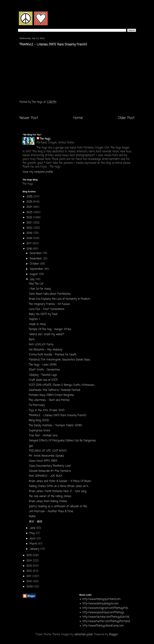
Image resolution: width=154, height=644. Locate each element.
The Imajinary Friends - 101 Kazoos (49, 304)
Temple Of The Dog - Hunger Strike (50, 329)
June (33, 528)
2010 (30, 581)
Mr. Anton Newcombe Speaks (46, 456)
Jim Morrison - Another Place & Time (51, 511)
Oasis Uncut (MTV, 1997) (43, 461)
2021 (30, 223)
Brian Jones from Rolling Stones (48, 501)
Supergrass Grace (40, 431)
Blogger (114, 634)
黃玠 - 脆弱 (36, 522)
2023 (30, 212)
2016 (30, 249)
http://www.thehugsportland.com (102, 599)
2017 (29, 244)
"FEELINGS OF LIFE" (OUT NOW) (48, 451)
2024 (30, 207)
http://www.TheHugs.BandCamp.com (103, 626)
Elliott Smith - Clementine (44, 370)
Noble (32, 516)
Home (78, 118)
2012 (30, 571)
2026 (30, 197)
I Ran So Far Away (40, 289)
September (37, 269)
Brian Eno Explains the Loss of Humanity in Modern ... (60, 299)
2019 (30, 233)
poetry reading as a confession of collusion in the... (58, 506)
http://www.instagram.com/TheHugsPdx (105, 608)
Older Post (126, 118)
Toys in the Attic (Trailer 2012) (47, 410)
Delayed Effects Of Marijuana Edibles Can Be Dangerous (62, 441)
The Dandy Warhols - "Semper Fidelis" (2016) (55, 425)
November (36, 259)
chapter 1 (34, 319)
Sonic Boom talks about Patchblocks (50, 294)
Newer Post (29, 118)
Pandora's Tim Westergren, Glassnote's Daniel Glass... (60, 360)
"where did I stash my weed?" (47, 334)
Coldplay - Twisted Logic (43, 375)
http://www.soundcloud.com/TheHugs (103, 612)
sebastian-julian (84, 634)
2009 (30, 587)
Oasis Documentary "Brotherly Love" (50, 466)
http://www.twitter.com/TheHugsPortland (106, 621)
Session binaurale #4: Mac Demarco (50, 471)
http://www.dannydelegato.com (101, 604)
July (33, 279)
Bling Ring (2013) (39, 420)
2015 (30, 555)
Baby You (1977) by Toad (43, 314)
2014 (30, 561)
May (33, 533)
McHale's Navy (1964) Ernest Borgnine (51, 395)
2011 (29, 576)
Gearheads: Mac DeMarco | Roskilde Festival (55, 390)
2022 (30, 218)
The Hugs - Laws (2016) (43, 365)
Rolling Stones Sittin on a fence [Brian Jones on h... (59, 486)
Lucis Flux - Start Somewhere (47, 309)
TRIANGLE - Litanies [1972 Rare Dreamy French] (58, 415)
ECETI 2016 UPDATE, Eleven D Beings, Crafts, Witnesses (62, 385)
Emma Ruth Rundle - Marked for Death (53, 355)
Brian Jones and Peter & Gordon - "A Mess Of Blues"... (60, 481)
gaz (31, 446)
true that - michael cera (43, 436)
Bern (32, 340)
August (34, 274)
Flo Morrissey (37, 405)
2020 (30, 228)
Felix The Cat (36, 284)
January (35, 549)
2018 (30, 238)
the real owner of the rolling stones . (50, 496)
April (33, 539)
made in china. (37, 324)
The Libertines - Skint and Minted (49, 400)
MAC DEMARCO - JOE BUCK (46, 476)
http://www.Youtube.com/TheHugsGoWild (106, 617)
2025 (30, 202)
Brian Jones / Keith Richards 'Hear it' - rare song (58, 491)
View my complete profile (38, 172)
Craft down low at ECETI (43, 380)
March (34, 544)
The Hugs (45, 139)
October (35, 264)
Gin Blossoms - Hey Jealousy (46, 350)
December (36, 253)
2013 (30, 566)
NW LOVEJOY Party (41, 345)
